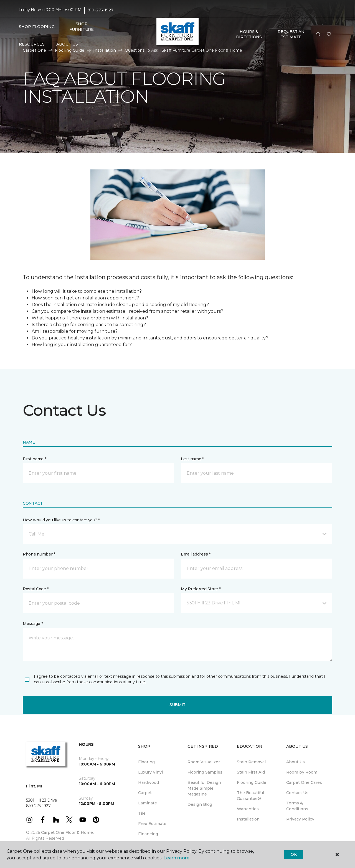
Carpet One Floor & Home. (67, 832)
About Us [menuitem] (296, 762)
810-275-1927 (101, 10)
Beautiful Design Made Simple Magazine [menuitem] (204, 788)
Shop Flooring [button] (37, 27)
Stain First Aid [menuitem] (251, 772)
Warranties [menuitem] (248, 809)
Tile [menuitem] (142, 813)
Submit (177, 705)
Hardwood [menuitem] (149, 782)
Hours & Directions (249, 34)
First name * (35, 459)
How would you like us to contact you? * (61, 520)
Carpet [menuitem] (145, 793)
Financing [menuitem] (148, 834)
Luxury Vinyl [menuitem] (150, 772)
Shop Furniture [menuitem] (81, 27)
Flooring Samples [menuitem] (205, 772)
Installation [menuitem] (248, 819)
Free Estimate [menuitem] (152, 824)
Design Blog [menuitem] (200, 804)
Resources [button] (32, 44)
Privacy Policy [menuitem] (300, 819)
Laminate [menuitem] (148, 803)
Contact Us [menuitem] (297, 793)
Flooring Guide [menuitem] (252, 782)
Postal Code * (36, 589)
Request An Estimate (291, 34)
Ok (294, 854)
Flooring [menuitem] (146, 762)
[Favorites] (329, 34)
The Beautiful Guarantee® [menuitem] (250, 796)
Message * (33, 624)
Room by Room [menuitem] (302, 772)
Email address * (196, 554)
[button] (318, 34)
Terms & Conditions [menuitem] (297, 806)
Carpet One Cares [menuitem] (304, 782)
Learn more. (177, 858)
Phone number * (39, 554)
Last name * (192, 459)
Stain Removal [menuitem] (251, 762)
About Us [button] (67, 44)
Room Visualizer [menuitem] (204, 762)
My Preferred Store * (201, 589)
